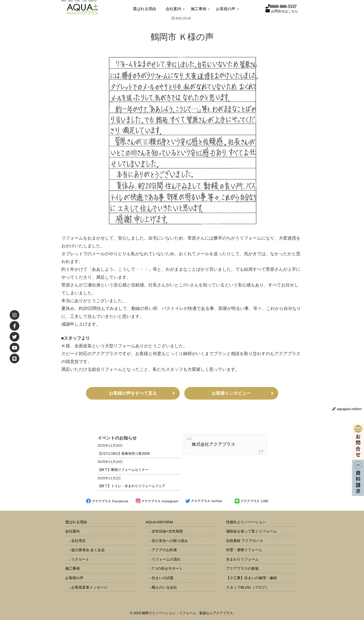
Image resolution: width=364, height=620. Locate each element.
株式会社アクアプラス (214, 444)
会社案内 (72, 531)
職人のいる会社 (164, 587)
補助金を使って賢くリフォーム (251, 531)
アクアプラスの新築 (242, 568)
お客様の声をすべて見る (133, 393)
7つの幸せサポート (167, 568)
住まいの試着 (163, 578)
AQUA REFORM (159, 522)
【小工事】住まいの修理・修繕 (251, 578)
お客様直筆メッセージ (89, 587)
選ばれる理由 (76, 522)
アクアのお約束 (164, 550)
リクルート (80, 559)
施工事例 (72, 568)
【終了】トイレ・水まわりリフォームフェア (131, 486)
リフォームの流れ (166, 559)
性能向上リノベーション (246, 522)
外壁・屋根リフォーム (244, 550)
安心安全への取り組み (170, 541)
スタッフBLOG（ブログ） (248, 587)
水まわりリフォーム (242, 559)
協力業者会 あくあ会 (88, 550)
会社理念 (79, 541)
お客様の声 (74, 578)
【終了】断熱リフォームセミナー (123, 470)
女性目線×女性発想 (167, 531)
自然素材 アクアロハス (245, 541)
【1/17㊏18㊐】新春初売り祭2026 (124, 453)
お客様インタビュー (231, 393)
